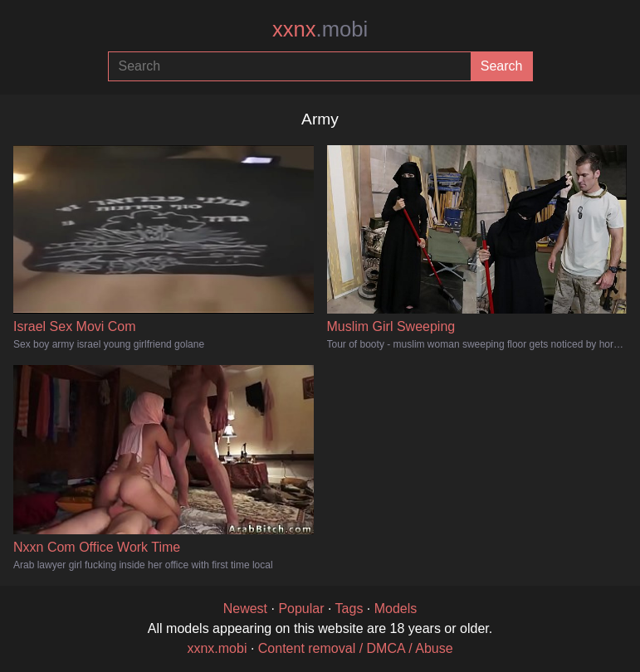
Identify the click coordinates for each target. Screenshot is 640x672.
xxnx (320, 29)
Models (396, 609)
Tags (349, 609)
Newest (245, 609)
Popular (301, 609)
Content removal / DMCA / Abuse (356, 648)
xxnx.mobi (217, 648)
